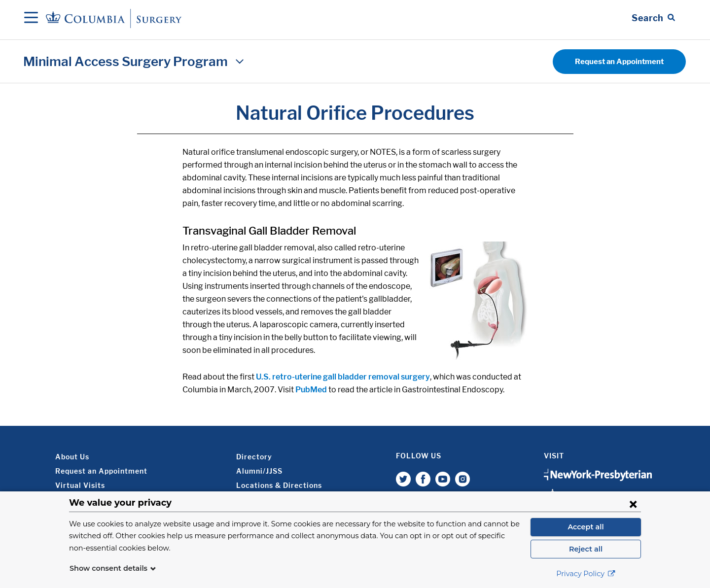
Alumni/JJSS (259, 471)
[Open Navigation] (31, 18)
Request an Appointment (619, 62)
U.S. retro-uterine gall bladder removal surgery (343, 377)
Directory (254, 457)
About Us (72, 457)
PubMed (311, 390)
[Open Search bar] (653, 18)
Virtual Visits (80, 485)
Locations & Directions (279, 485)
